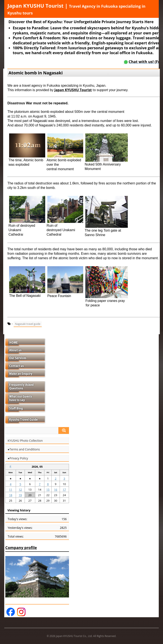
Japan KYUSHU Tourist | (76, 9)
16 (56, 490)
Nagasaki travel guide (28, 324)
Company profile (21, 548)
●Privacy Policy (18, 458)
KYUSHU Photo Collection (25, 441)
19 (20, 495)
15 (48, 490)
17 (64, 490)
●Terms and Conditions (24, 449)
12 (20, 490)
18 (11, 495)
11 (11, 490)
